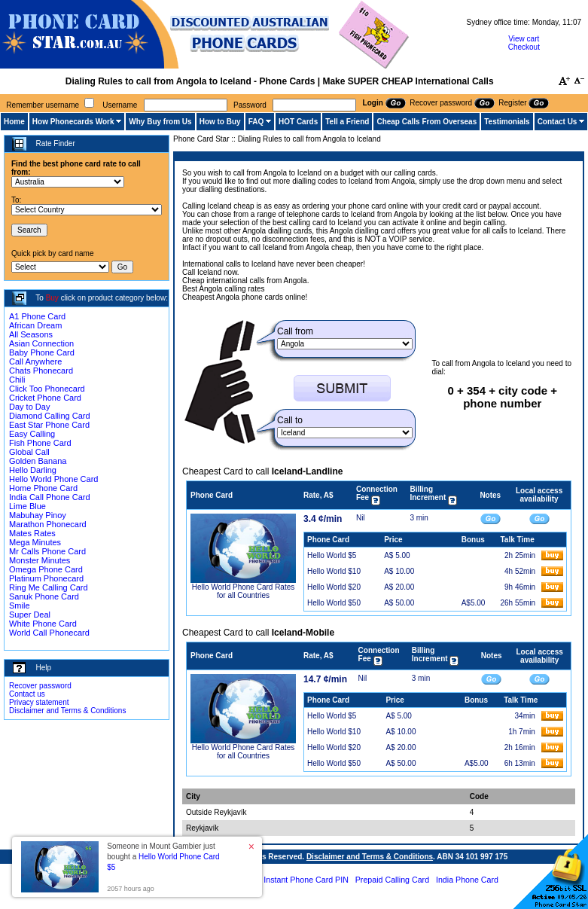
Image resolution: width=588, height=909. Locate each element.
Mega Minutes (35, 542)
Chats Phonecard (41, 371)
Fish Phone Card (40, 443)
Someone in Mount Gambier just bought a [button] (163, 857)
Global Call (29, 452)
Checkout (524, 47)
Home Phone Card (43, 488)
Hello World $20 (334, 587)
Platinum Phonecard (46, 578)
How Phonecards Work (73, 122)
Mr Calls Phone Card (47, 551)
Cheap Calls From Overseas (427, 122)
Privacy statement (39, 702)
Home (14, 122)
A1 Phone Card (37, 316)
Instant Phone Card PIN (306, 880)
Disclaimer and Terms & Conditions (67, 711)
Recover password (40, 686)
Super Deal (30, 615)
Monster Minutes (40, 560)
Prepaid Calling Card (392, 880)
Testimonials (507, 122)
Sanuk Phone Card (44, 596)
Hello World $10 (334, 571)
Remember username (43, 105)
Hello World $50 (334, 603)
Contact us (27, 694)
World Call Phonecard (49, 633)
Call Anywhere (35, 361)
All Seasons (31, 334)
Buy (52, 298)
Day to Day (29, 407)
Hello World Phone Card (53, 479)
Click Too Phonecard (47, 389)
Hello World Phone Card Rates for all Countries (244, 591)
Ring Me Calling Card (49, 587)
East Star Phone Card (49, 425)
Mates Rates (32, 533)
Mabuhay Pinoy (38, 515)
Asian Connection (41, 343)
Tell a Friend (347, 122)
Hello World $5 (332, 555)
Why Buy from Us (160, 122)
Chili (17, 380)
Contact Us (558, 122)
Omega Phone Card (46, 569)
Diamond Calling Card (50, 416)
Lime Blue (27, 506)
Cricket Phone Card (45, 398)
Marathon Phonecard (48, 524)
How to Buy (220, 122)
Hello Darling (33, 470)
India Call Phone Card (50, 497)
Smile (20, 605)
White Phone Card (43, 624)
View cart (524, 39)
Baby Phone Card (42, 352)
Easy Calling (32, 434)
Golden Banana (38, 461)
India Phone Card (467, 880)
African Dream (35, 325)
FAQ (256, 122)
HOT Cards (298, 122)
